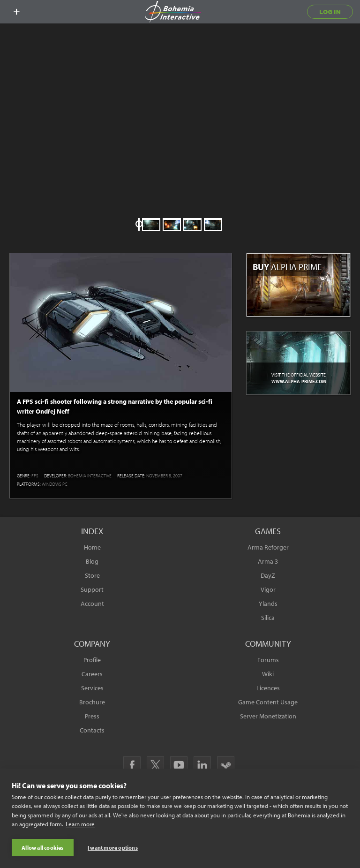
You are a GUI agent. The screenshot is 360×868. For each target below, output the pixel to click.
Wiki (268, 674)
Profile (92, 660)
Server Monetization (268, 716)
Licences (268, 688)
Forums (268, 660)
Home (92, 547)
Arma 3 (268, 561)
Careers (92, 674)
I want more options (113, 848)
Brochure (92, 702)
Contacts (92, 730)
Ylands (268, 604)
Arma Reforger (268, 547)
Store (92, 575)
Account (92, 604)
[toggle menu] (16, 12)
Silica (268, 618)
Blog (92, 561)
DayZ (268, 575)
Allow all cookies (42, 848)
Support (92, 589)
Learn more (80, 825)
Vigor (268, 589)
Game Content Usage (268, 702)
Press (92, 716)
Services (92, 688)
